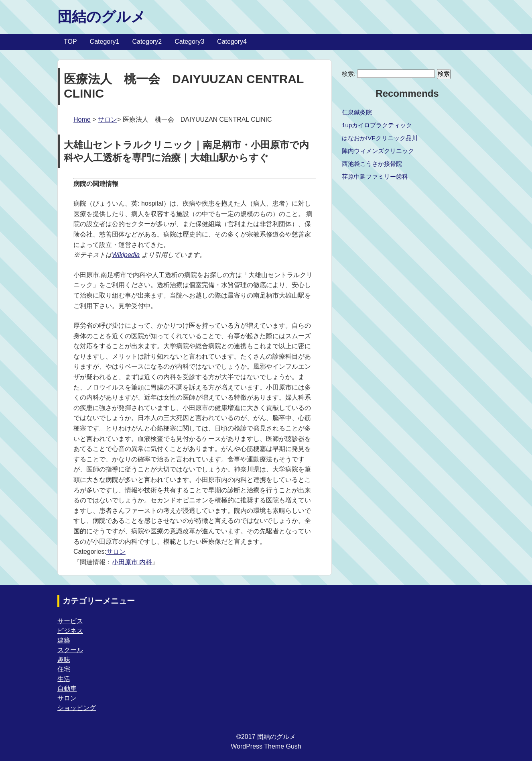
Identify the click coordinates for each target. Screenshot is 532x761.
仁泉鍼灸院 (357, 112)
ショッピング (77, 708)
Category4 (232, 42)
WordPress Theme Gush (266, 746)
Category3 (189, 42)
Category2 (147, 42)
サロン (108, 119)
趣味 (64, 660)
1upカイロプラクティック (377, 125)
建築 (64, 640)
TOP (70, 42)
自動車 (67, 689)
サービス (70, 621)
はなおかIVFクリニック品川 (380, 138)
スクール (70, 650)
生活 (64, 679)
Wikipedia (126, 255)
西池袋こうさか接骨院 (372, 164)
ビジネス (70, 631)
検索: (349, 74)
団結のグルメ (102, 17)
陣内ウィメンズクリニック (378, 151)
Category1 (105, 42)
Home (82, 119)
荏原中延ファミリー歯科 (375, 176)
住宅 (64, 669)
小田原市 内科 (132, 562)
